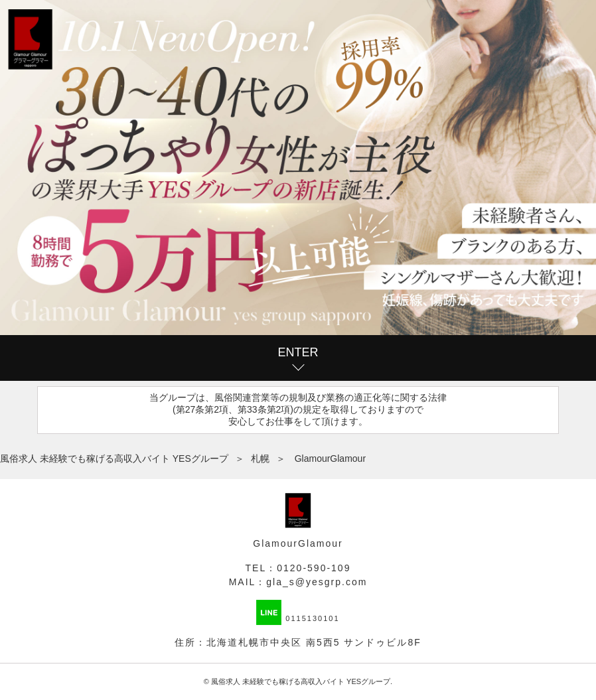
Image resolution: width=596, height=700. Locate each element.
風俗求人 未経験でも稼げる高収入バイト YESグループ (301, 681)
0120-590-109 (314, 568)
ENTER (298, 352)
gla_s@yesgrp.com (317, 582)
